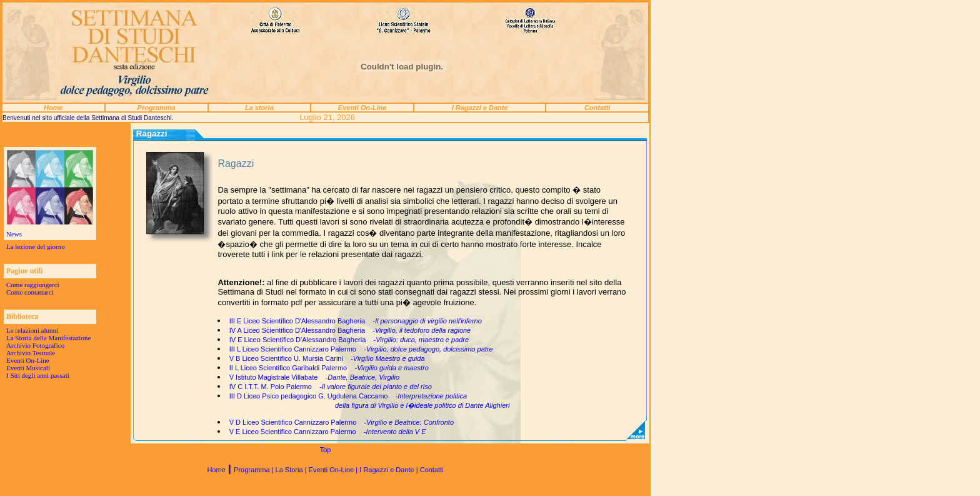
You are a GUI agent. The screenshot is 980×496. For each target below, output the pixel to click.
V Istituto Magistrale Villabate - (314, 377)
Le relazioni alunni (32, 330)
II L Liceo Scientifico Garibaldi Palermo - (329, 368)
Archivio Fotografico (35, 345)
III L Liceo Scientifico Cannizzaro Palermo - (361, 349)
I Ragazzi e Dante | (389, 470)
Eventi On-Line (28, 360)
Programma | (254, 470)
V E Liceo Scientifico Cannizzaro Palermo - (328, 432)
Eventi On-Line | (334, 470)
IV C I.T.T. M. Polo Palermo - (331, 387)
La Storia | (292, 470)
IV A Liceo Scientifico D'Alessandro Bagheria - (350, 330)
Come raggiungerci (33, 285)
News (14, 234)
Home (216, 470)
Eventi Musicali (28, 368)
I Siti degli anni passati (38, 375)
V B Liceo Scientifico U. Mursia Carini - (327, 358)
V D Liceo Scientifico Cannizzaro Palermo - (342, 422)
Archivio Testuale (31, 353)
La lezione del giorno (36, 246)
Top (326, 450)
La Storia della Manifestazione (48, 338)
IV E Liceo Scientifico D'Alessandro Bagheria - (349, 340)
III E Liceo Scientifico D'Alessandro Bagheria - (356, 321)
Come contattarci (30, 292)
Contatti (432, 470)
